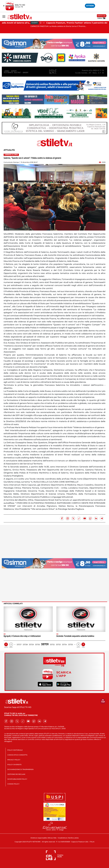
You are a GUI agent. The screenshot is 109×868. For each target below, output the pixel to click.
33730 (37, 645)
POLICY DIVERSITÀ (14, 765)
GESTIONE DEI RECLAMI (16, 774)
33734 (64, 645)
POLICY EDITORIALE (15, 750)
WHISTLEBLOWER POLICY (17, 779)
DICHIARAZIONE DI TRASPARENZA (20, 769)
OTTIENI (90, 6)
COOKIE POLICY (13, 784)
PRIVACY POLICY (14, 760)
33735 (70, 645)
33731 (45, 644)
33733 (58, 645)
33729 (31, 645)
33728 (25, 645)
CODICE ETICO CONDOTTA (17, 755)
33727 (19, 645)
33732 (52, 645)
